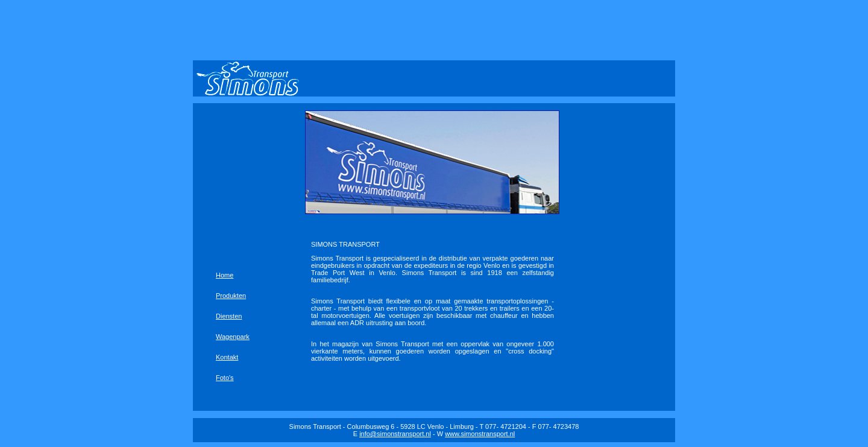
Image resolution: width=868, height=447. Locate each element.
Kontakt (227, 357)
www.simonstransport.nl (480, 434)
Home (225, 275)
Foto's (225, 378)
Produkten (231, 296)
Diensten (229, 316)
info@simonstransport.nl (395, 434)
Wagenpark (233, 337)
